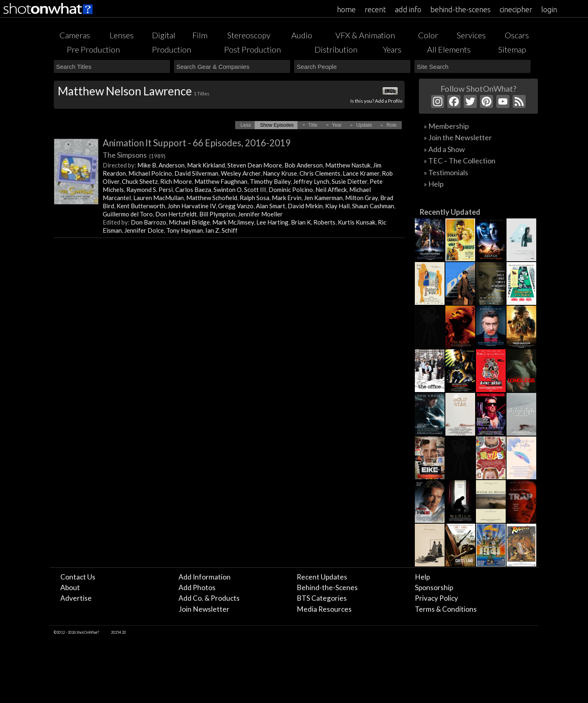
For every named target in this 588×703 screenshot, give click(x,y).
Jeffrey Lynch (311, 181)
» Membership (446, 126)
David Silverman (196, 173)
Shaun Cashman (373, 206)
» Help (434, 184)
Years (392, 49)
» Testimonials (446, 172)
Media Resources (324, 609)
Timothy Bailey (270, 181)
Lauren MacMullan (159, 198)
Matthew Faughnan (221, 181)
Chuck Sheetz (140, 181)
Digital (164, 35)
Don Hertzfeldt (176, 214)
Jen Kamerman (323, 198)
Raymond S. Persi (150, 190)
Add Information (205, 577)
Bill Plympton (217, 214)
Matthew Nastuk (348, 165)
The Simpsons (134, 155)
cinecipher (516, 9)
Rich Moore (176, 181)
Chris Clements (320, 173)
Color (428, 35)
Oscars (517, 35)
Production (172, 49)
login (549, 9)
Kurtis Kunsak (357, 222)
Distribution (336, 49)
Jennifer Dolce (144, 230)
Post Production (252, 49)
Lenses (122, 35)
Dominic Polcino (291, 190)
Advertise (76, 598)
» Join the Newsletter (458, 137)
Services (471, 35)
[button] (246, 125)
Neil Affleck (331, 190)
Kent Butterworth (141, 206)
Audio (302, 35)
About (70, 587)
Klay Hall (337, 206)
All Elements (449, 49)
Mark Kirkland (206, 165)
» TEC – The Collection (460, 161)
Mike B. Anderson (161, 165)
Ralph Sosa (254, 198)
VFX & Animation (365, 35)
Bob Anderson (304, 165)
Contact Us (78, 577)
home (346, 9)
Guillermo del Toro (128, 214)
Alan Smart (271, 206)
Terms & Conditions (446, 609)
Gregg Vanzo (236, 206)
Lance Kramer (361, 173)
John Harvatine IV (192, 206)
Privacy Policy (436, 598)
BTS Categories (322, 598)
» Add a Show (444, 149)
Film (200, 35)
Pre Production (93, 49)
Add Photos (197, 587)
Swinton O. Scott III (240, 190)
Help (422, 577)
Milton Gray (361, 198)
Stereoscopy (249, 35)
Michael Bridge (189, 222)
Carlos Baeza (193, 190)
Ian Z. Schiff (221, 230)
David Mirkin (305, 206)
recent (375, 9)
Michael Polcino (150, 173)
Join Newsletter (204, 609)
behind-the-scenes (460, 9)
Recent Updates (322, 577)
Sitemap (512, 49)
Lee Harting (272, 222)
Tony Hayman (185, 230)
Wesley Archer (241, 173)
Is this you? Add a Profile (377, 101)
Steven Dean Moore (255, 165)
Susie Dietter (349, 181)
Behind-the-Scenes (327, 587)
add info (408, 9)
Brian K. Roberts (313, 222)
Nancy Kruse (280, 173)
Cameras (75, 35)
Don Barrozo (149, 222)
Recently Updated (450, 212)
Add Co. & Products (209, 598)
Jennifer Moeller (260, 214)
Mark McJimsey (233, 222)
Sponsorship (434, 587)
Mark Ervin (287, 198)
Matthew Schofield (212, 198)
